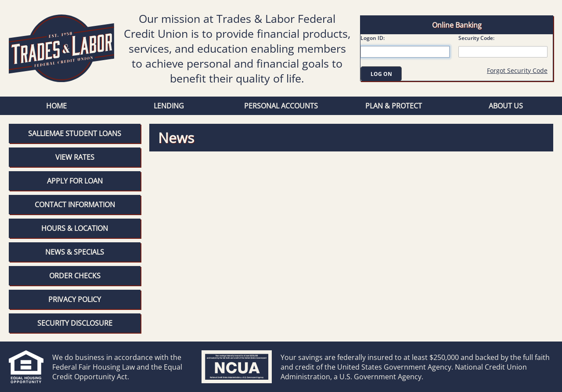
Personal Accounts (281, 106)
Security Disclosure (75, 323)
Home (56, 106)
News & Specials (75, 252)
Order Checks (75, 276)
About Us (506, 106)
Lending (169, 106)
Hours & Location (75, 228)
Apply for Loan (75, 181)
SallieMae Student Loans (75, 133)
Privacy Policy (75, 299)
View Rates (75, 157)
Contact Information (75, 205)
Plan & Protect (394, 106)
